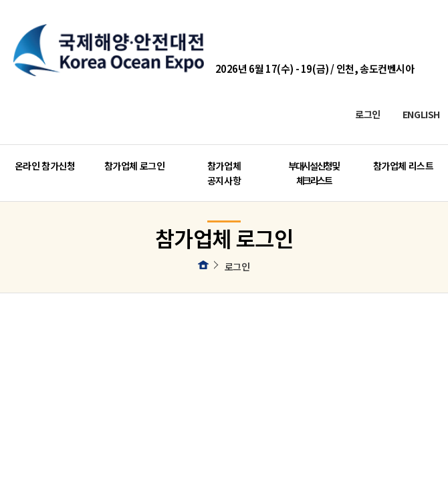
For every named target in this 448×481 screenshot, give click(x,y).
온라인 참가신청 (45, 166)
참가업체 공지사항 (224, 173)
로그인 (368, 114)
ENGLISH (421, 114)
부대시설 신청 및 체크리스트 (313, 173)
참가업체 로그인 (135, 166)
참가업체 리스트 (404, 166)
